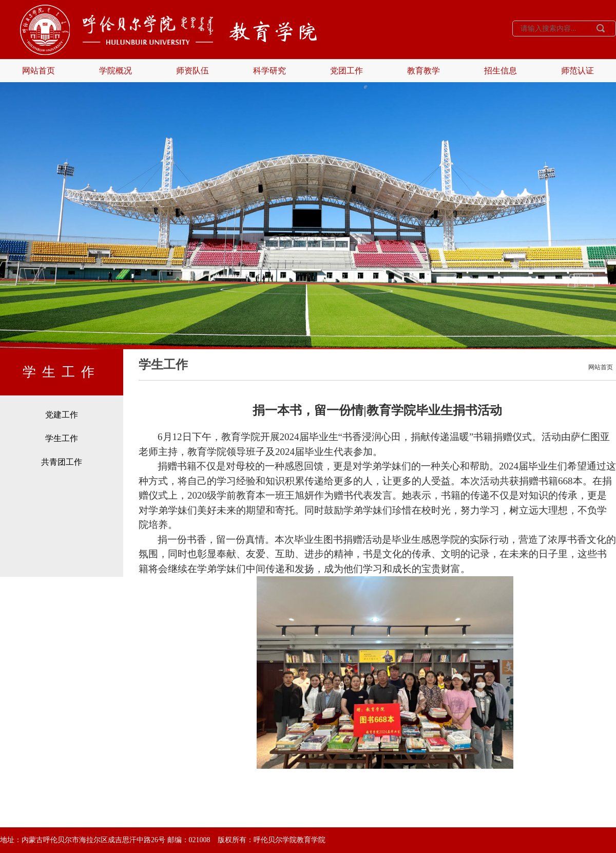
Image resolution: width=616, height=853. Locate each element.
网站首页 (38, 71)
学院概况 (115, 71)
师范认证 (577, 71)
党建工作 (62, 415)
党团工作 (346, 71)
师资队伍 (192, 71)
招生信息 (500, 71)
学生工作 (62, 438)
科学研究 (269, 71)
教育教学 (423, 71)
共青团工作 (62, 462)
